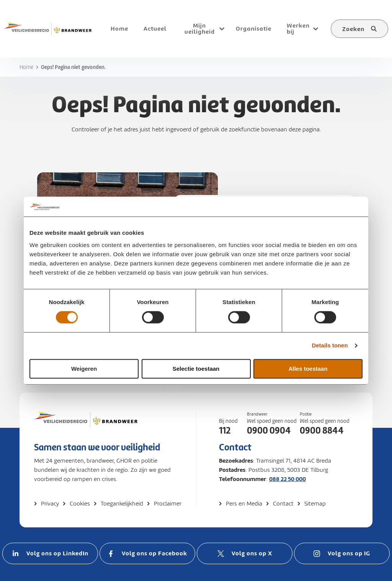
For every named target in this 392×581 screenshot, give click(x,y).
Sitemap (315, 504)
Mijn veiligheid (200, 29)
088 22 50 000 (287, 479)
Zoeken (353, 29)
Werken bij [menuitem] (298, 29)
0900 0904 (269, 430)
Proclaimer (168, 504)
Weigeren (84, 369)
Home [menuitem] (119, 29)
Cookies (80, 504)
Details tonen (330, 346)
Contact (283, 504)
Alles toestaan (308, 369)
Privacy (50, 504)
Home (26, 67)
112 (225, 430)
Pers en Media (244, 504)
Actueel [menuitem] (155, 29)
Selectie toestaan (196, 369)
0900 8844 (322, 430)
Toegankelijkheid (122, 504)
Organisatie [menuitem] (254, 29)
